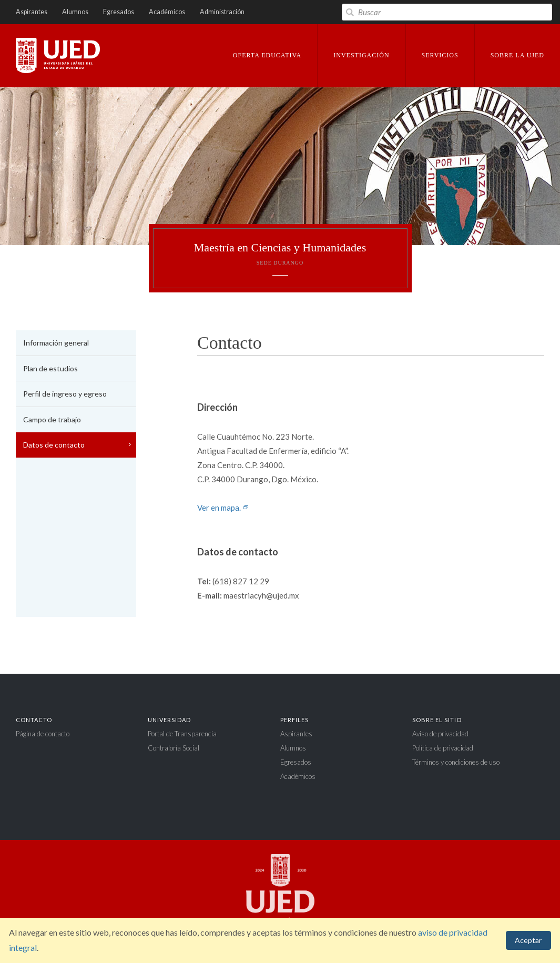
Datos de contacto (54, 445)
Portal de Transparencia (182, 734)
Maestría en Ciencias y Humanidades (280, 254)
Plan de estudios (50, 368)
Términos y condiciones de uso (456, 762)
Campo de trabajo (52, 419)
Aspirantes (32, 12)
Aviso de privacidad (440, 734)
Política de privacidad (443, 748)
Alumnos (75, 12)
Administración (222, 12)
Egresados (119, 12)
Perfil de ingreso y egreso (65, 394)
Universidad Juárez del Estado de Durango (58, 56)
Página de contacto (43, 734)
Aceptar (528, 940)
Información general (56, 343)
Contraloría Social (174, 748)
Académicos (167, 12)
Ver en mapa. (223, 508)
